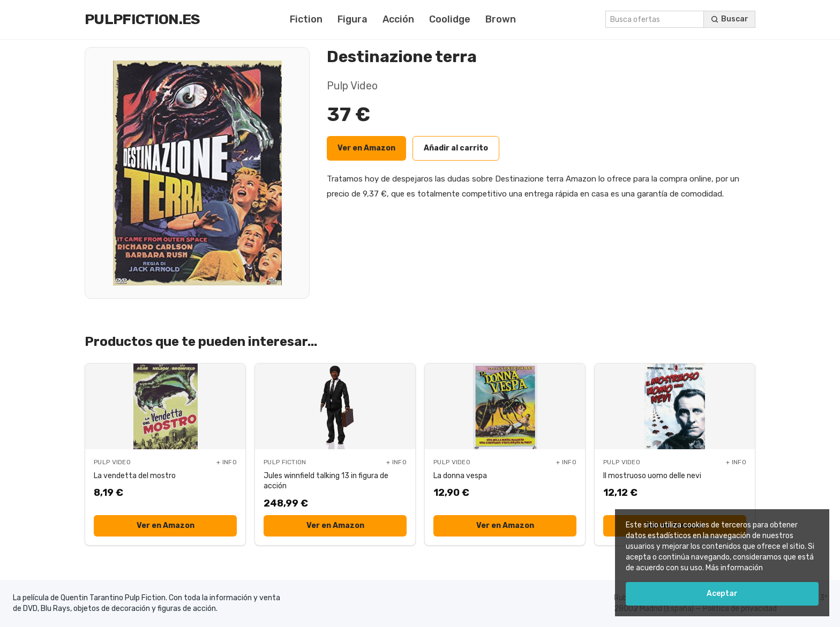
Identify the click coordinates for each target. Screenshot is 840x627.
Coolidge (450, 19)
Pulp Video (352, 86)
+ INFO (227, 462)
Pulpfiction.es (142, 19)
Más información (734, 568)
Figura (352, 19)
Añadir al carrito (456, 148)
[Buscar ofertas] (730, 19)
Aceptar (722, 594)
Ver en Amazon (366, 148)
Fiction (306, 19)
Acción (398, 19)
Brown (501, 19)
